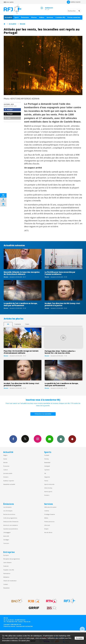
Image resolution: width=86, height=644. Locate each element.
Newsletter (7, 588)
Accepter (79, 638)
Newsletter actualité (9, 484)
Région (5, 455)
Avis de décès (48, 532)
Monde (23, 24)
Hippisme (47, 477)
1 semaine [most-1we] (18, 324)
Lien (8, 118)
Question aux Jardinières (11, 529)
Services (50, 17)
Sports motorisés (49, 484)
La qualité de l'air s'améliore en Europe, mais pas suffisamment (21, 304)
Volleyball (47, 466)
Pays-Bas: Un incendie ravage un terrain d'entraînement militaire (21, 352)
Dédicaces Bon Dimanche (11, 522)
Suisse (5, 459)
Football (47, 455)
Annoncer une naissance (11, 525)
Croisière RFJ (60, 17)
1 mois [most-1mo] (27, 324)
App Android (72, 439)
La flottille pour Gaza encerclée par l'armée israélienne (60, 273)
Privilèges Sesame (50, 514)
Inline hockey (48, 488)
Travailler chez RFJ (9, 570)
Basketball (47, 462)
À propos (6, 555)
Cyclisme (47, 470)
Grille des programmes (10, 518)
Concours (6, 543)
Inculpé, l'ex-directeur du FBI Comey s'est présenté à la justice (62, 304)
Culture (6, 470)
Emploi (46, 529)
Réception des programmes (12, 559)
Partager (9, 110)
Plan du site (27, 622)
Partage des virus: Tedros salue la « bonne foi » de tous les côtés (60, 352)
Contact (6, 584)
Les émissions (7, 507)
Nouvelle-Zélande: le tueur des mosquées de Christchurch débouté (22, 273)
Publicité (6, 566)
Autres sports (48, 492)
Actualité (8, 17)
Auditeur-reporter (74, 2)
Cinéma (47, 511)
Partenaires (7, 573)
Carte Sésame (7, 562)
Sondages (6, 540)
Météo (46, 518)
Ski (45, 473)
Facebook (13, 439)
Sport (17, 17)
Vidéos (42, 17)
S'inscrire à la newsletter (43, 414)
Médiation (6, 577)
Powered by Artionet (9, 626)
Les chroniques (8, 511)
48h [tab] (8, 324)
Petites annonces (49, 522)
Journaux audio (8, 473)
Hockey (46, 459)
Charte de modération (10, 581)
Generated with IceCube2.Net (24, 626)
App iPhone (61, 439)
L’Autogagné (7, 532)
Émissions (25, 17)
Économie (6, 466)
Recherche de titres (9, 514)
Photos (34, 17)
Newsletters (50, 439)
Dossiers (6, 477)
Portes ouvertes (74, 17)
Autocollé (6, 536)
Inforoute (47, 525)
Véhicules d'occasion (50, 507)
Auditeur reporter (9, 481)
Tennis (46, 481)
